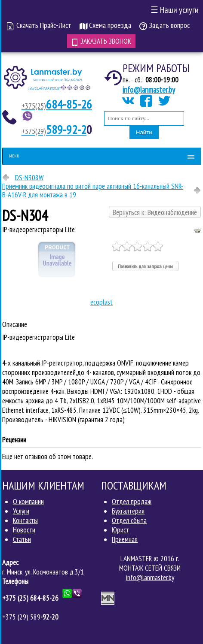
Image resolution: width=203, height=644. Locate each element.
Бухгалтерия (128, 511)
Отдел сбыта (129, 520)
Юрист (120, 530)
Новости (24, 530)
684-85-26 (57, 104)
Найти (144, 132)
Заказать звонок (101, 41)
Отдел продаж (132, 502)
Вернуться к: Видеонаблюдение (155, 212)
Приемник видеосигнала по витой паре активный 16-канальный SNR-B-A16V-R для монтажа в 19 (93, 190)
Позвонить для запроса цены (145, 266)
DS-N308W (29, 178)
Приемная (125, 539)
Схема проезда (105, 25)
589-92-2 (54, 129)
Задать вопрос (165, 25)
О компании (28, 502)
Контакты (25, 520)
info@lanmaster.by (149, 90)
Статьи (22, 539)
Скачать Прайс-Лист (39, 25)
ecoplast (101, 302)
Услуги (21, 511)
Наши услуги (175, 10)
